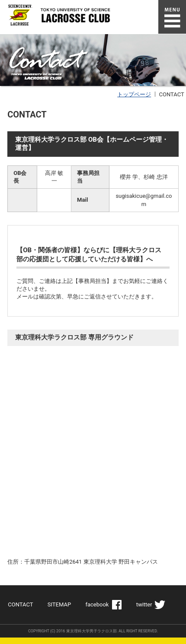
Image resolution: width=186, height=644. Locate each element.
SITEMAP (59, 604)
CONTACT (20, 604)
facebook (97, 604)
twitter (144, 604)
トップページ (134, 94)
